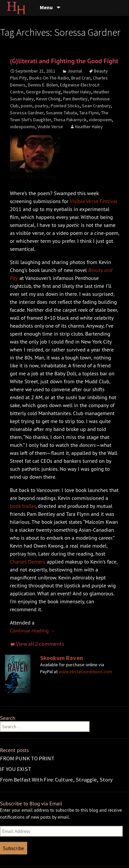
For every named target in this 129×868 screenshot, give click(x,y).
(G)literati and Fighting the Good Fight (64, 61)
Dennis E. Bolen (43, 85)
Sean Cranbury (96, 106)
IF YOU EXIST (16, 769)
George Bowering (43, 92)
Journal (75, 71)
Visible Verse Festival (94, 201)
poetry (42, 106)
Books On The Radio (49, 78)
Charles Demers (28, 562)
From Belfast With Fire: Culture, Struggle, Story (56, 780)
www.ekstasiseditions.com (85, 672)
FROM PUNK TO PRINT (27, 758)
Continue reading (33, 630)
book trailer (23, 506)
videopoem (100, 120)
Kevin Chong (48, 99)
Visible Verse (50, 127)
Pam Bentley (75, 99)
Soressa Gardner (27, 113)
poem (27, 106)
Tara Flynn (89, 113)
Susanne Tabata (61, 113)
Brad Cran (81, 78)
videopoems (23, 127)
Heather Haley (77, 92)
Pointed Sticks (65, 106)
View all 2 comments (40, 644)
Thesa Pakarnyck (70, 120)
